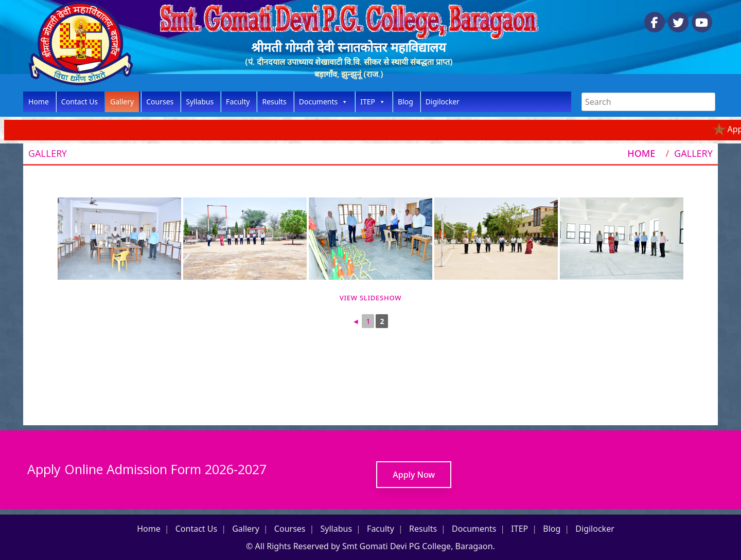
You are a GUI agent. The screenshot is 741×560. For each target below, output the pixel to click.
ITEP (373, 102)
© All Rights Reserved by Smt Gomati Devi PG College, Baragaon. (370, 546)
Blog (405, 102)
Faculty (238, 102)
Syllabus (200, 102)
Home (39, 102)
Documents (323, 102)
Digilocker (443, 102)
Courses (160, 102)
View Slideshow (371, 298)
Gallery (122, 102)
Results (274, 102)
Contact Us (80, 102)
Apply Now (414, 475)
